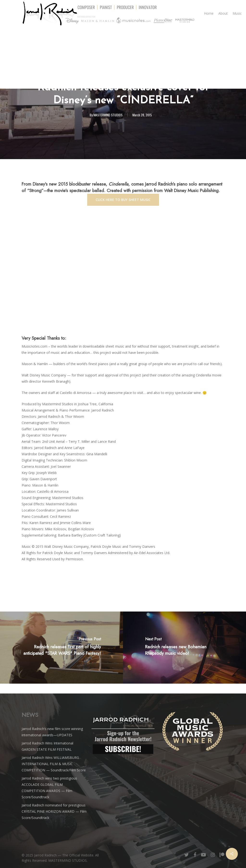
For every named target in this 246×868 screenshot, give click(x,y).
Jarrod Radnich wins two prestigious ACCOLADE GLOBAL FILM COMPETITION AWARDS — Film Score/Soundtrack (49, 788)
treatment (180, 346)
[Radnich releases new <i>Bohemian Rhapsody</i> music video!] (184, 648)
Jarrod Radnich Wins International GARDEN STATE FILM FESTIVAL (47, 746)
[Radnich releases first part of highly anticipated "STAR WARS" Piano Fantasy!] (61, 648)
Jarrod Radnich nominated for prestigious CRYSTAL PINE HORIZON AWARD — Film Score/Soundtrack (54, 811)
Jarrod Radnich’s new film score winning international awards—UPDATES (52, 732)
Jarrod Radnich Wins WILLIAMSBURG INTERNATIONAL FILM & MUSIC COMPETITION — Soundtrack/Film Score (54, 764)
